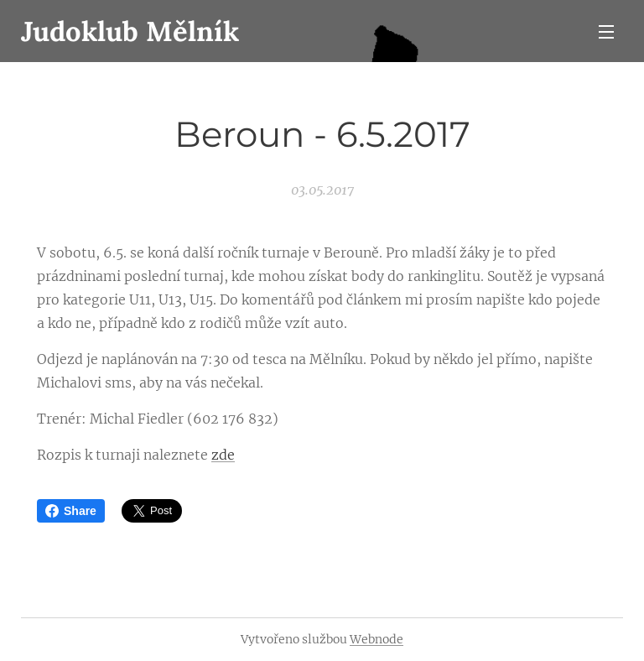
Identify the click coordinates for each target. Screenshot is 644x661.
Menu (606, 32)
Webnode (377, 639)
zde (223, 455)
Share (71, 511)
